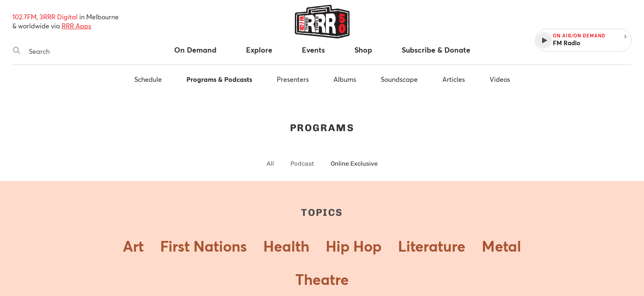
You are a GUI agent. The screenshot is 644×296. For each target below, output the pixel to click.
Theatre (322, 279)
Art (133, 246)
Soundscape (399, 79)
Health (286, 246)
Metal (501, 246)
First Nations (204, 246)
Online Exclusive (354, 164)
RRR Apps (76, 26)
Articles (454, 79)
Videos (500, 79)
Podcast (302, 164)
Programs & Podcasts (219, 79)
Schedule (148, 79)
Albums (345, 79)
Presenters (293, 79)
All (270, 164)
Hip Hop (354, 246)
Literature (432, 246)
